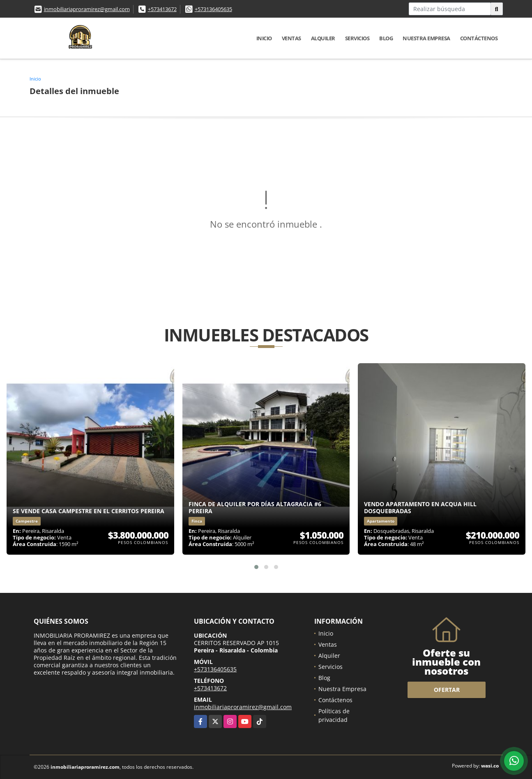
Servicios (357, 38)
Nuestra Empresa (426, 38)
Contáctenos (479, 38)
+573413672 (162, 9)
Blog (386, 38)
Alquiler (323, 38)
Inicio (264, 38)
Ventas (291, 38)
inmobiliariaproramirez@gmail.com (87, 9)
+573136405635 (213, 9)
